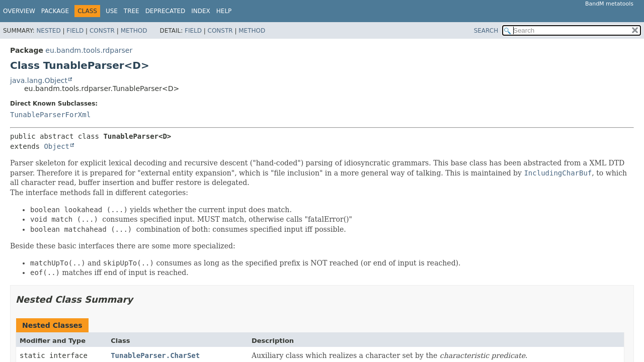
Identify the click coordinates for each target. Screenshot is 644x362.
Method (134, 31)
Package (55, 11)
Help (224, 11)
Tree (132, 11)
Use (112, 11)
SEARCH (486, 31)
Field (75, 31)
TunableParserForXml (50, 115)
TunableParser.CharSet (155, 355)
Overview (19, 11)
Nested (48, 31)
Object (57, 146)
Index (201, 11)
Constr (102, 31)
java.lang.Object (39, 80)
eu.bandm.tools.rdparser (89, 50)
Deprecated (166, 11)
